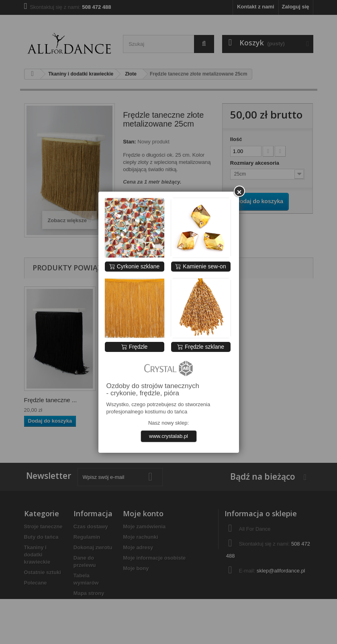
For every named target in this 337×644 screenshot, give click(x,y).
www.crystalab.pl (168, 436)
